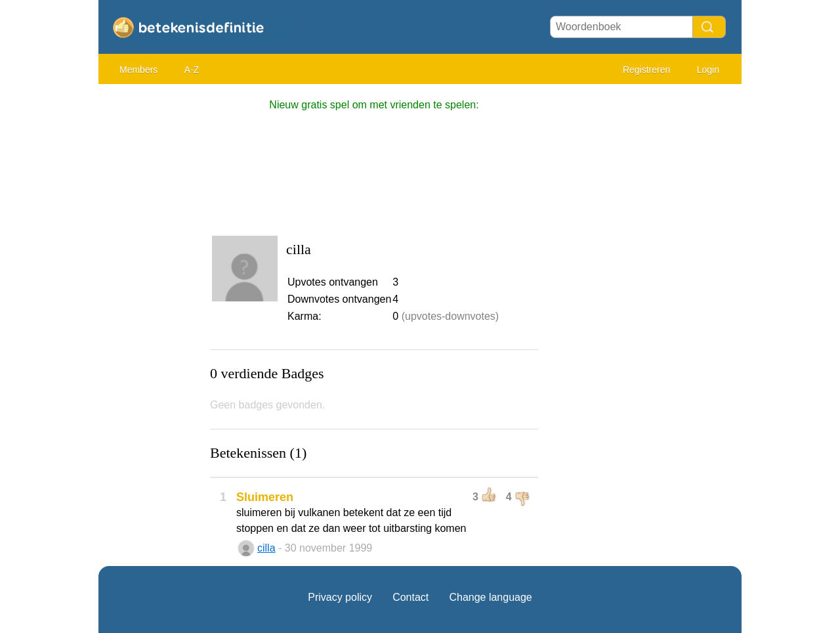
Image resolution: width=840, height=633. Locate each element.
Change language (490, 597)
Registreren (646, 70)
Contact (410, 597)
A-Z (192, 70)
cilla (266, 548)
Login (708, 70)
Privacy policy (340, 597)
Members (138, 70)
